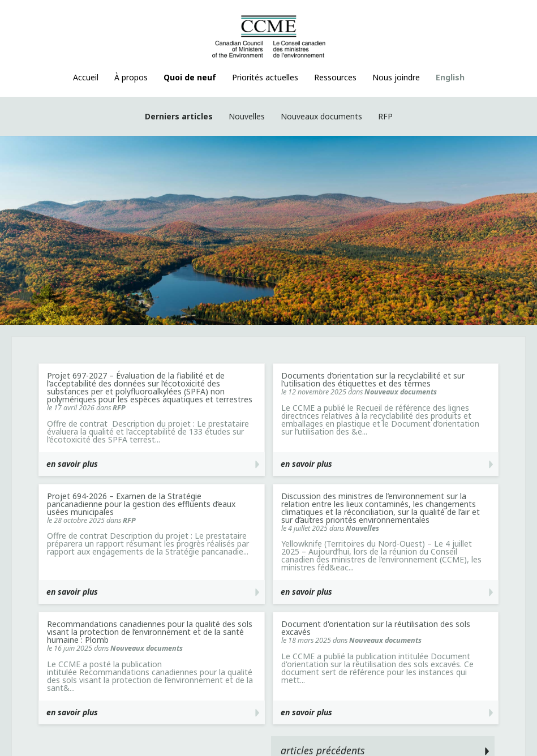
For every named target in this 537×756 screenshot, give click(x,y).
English (450, 77)
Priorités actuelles (265, 77)
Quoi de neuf (190, 77)
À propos (131, 77)
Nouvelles (247, 116)
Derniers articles (179, 116)
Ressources (335, 77)
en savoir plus (72, 464)
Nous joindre (396, 77)
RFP (385, 116)
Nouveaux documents (321, 116)
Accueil (86, 77)
